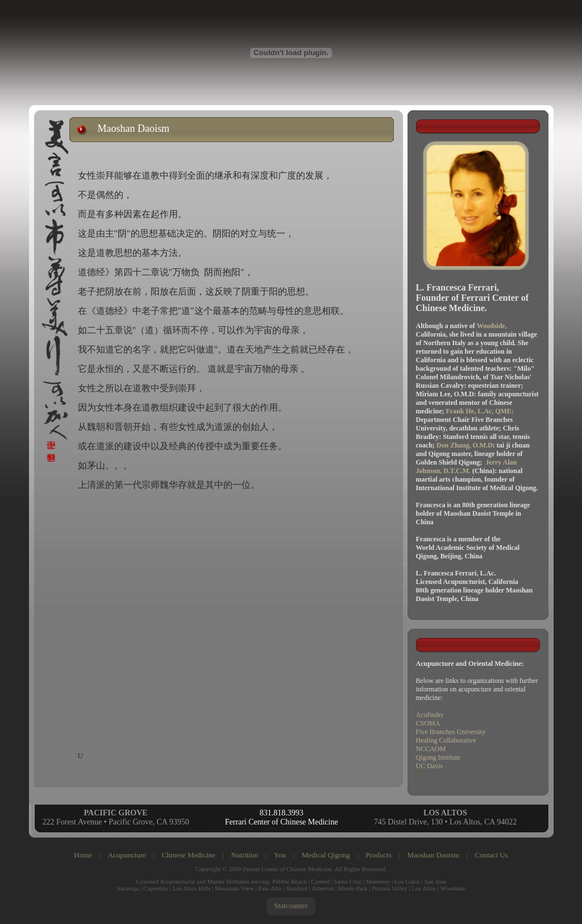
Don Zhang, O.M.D (465, 445)
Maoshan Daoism (433, 855)
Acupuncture (127, 855)
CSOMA (428, 723)
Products (379, 855)
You (280, 855)
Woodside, (492, 326)
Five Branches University (451, 732)
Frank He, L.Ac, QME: (480, 411)
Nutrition (245, 855)
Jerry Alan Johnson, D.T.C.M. (467, 467)
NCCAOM (431, 749)
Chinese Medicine (189, 855)
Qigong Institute (438, 757)
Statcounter (291, 906)
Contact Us (492, 855)
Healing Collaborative (446, 740)
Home (83, 855)
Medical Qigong (326, 855)
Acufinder (430, 715)
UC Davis (430, 766)
